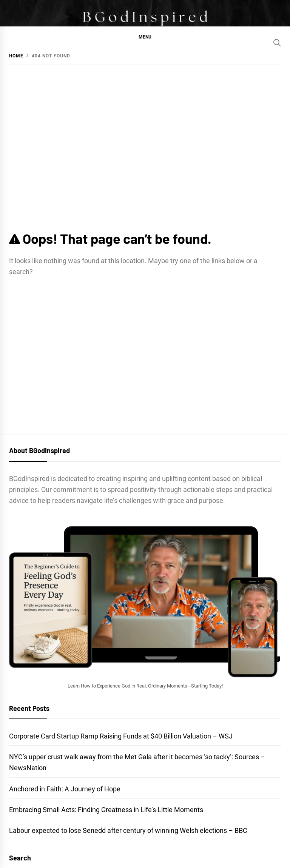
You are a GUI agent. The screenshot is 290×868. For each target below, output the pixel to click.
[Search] (277, 43)
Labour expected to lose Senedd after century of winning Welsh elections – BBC (128, 830)
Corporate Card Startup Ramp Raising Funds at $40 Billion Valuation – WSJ (121, 736)
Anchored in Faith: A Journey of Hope (65, 789)
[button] (145, 37)
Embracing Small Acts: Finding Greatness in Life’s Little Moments (106, 810)
